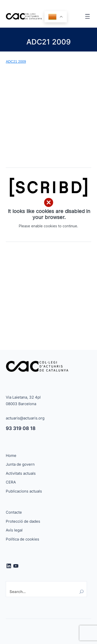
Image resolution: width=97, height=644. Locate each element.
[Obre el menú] (87, 16)
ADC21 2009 (16, 62)
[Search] (82, 592)
